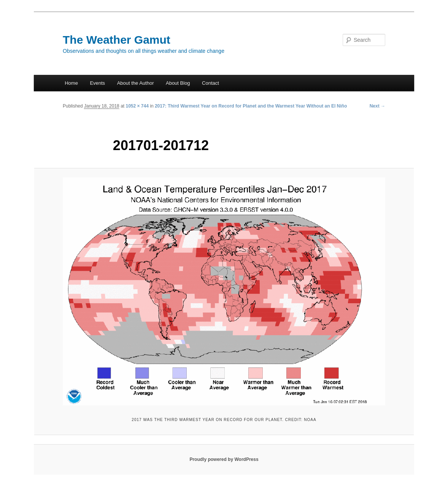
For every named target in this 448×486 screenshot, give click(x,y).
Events (97, 83)
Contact (210, 83)
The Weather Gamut (117, 40)
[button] (224, 291)
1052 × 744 (137, 106)
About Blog (178, 83)
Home (71, 83)
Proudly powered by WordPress (224, 459)
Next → (377, 106)
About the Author (136, 83)
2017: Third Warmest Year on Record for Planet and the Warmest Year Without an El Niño (251, 106)
